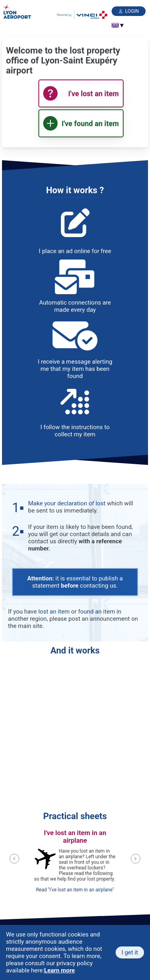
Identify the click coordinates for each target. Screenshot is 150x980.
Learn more (59, 970)
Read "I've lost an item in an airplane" (75, 890)
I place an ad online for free (75, 251)
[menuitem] (115, 25)
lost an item (54, 612)
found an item (96, 612)
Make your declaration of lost (67, 503)
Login (132, 11)
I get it (130, 952)
